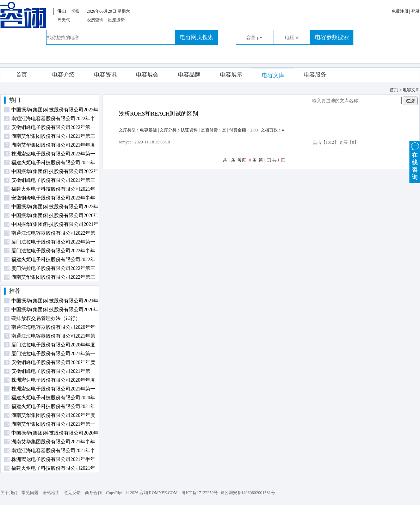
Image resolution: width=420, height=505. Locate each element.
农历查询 (95, 20)
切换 (75, 11)
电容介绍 (63, 75)
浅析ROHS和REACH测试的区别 (158, 114)
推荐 (15, 291)
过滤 (410, 101)
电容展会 (147, 75)
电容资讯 (105, 75)
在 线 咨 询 (415, 161)
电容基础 (148, 130)
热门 (15, 100)
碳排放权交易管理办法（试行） (46, 318)
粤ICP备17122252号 (200, 493)
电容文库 (273, 75)
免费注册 (400, 11)
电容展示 (231, 75)
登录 (415, 11)
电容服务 (315, 75)
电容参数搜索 (332, 37)
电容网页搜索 (197, 37)
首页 (21, 75)
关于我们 (9, 493)
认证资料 (189, 130)
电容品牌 (189, 75)
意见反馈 (72, 493)
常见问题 (30, 493)
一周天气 (62, 20)
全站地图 (51, 493)
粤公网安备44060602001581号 (248, 493)
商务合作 (93, 493)
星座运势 (116, 20)
